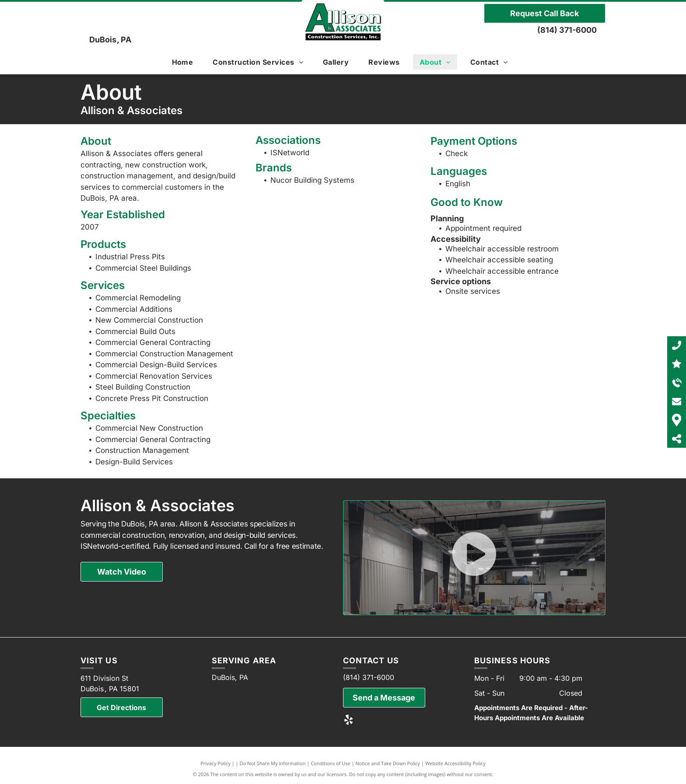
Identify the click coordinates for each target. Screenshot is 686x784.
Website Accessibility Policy (455, 763)
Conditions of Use (331, 763)
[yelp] (348, 721)
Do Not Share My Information (273, 763)
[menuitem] (186, 62)
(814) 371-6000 (567, 30)
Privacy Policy (215, 763)
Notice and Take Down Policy (388, 763)
